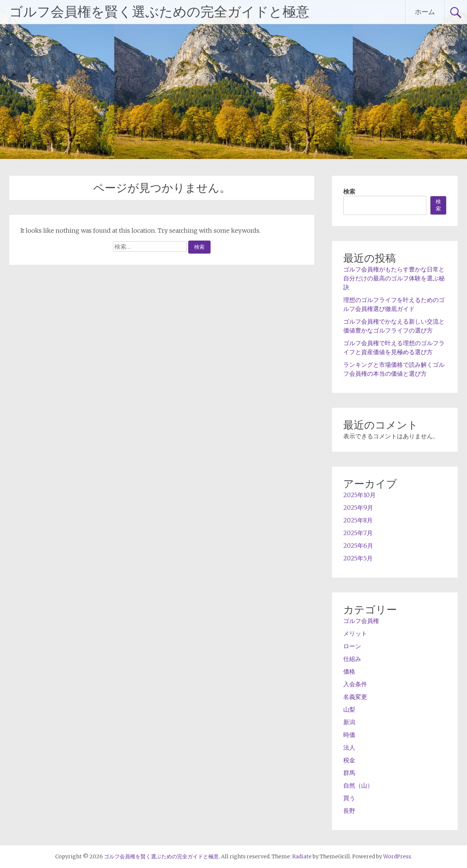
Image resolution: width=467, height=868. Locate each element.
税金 (349, 760)
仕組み (352, 659)
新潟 (349, 722)
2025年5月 (358, 558)
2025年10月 (359, 495)
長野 (349, 811)
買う (349, 798)
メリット (355, 633)
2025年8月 (358, 520)
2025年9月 (358, 508)
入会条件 (355, 684)
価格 (349, 671)
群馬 (349, 773)
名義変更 (355, 697)
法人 (349, 747)
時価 (349, 735)
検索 (349, 191)
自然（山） (358, 785)
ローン (352, 646)
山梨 (349, 709)
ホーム (425, 12)
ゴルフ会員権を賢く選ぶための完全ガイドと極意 (159, 12)
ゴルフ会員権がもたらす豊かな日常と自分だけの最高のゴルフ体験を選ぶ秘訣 (394, 278)
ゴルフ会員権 (361, 621)
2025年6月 (358, 546)
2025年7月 (358, 533)
